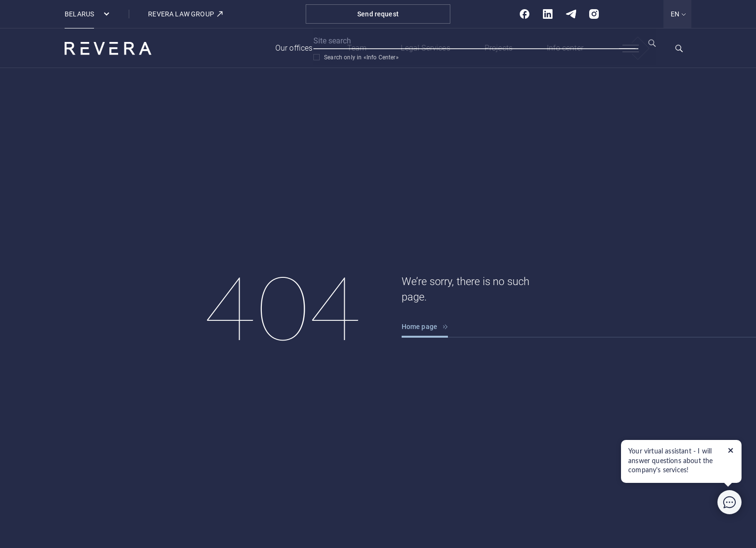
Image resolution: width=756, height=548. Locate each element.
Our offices (294, 48)
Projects (499, 48)
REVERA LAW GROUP (186, 14)
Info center (565, 48)
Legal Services (425, 48)
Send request (378, 14)
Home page (425, 327)
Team (357, 48)
